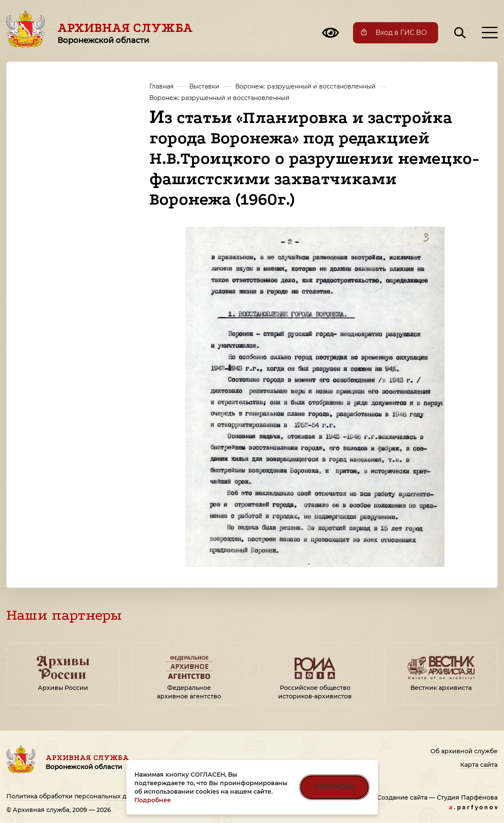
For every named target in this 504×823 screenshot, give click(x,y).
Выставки (204, 86)
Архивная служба (125, 33)
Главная (161, 86)
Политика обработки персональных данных (76, 796)
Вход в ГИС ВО (401, 33)
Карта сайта (479, 765)
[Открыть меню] (490, 33)
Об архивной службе (464, 751)
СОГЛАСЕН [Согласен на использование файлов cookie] (335, 787)
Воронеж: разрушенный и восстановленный (305, 86)
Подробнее (153, 800)
